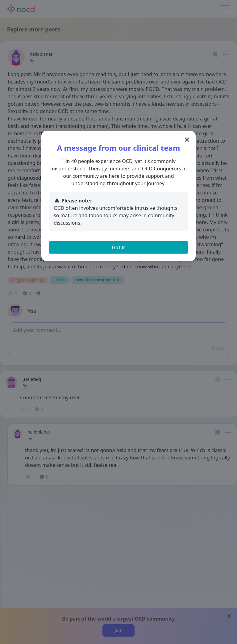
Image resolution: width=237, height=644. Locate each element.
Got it (118, 247)
